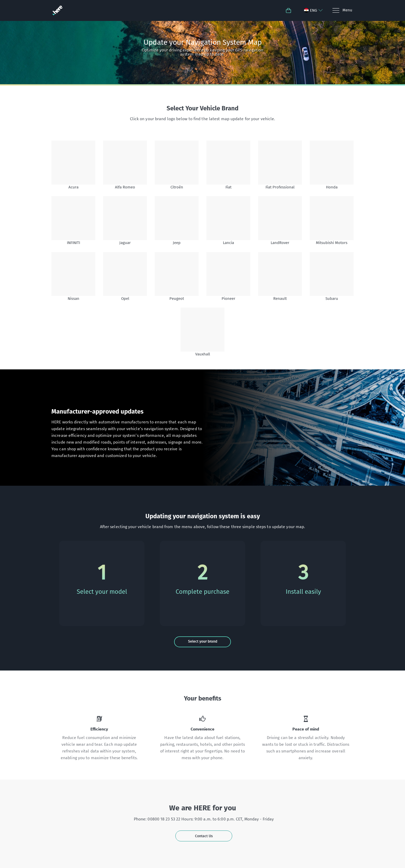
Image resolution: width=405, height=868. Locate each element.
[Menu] (342, 10)
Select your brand (203, 641)
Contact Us (204, 836)
